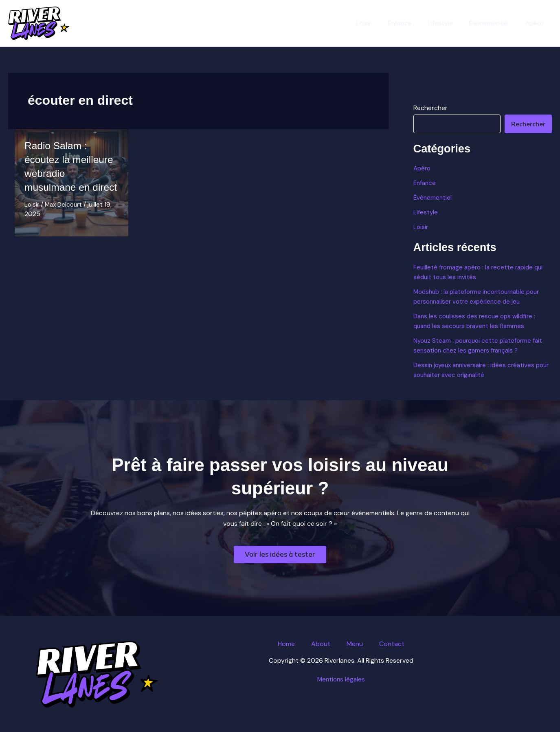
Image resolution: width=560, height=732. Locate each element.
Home (286, 644)
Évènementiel (494, 23)
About (321, 644)
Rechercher (430, 108)
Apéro (536, 23)
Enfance (411, 23)
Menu (355, 644)
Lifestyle (449, 23)
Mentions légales (341, 679)
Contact (392, 644)
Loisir (378, 23)
